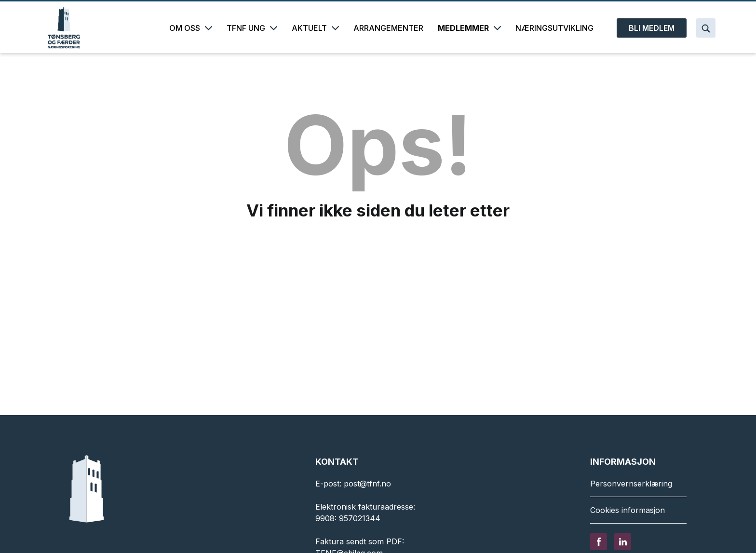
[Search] (706, 28)
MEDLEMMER (469, 28)
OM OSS (191, 28)
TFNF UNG (252, 28)
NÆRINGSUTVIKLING (554, 28)
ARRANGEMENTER (388, 28)
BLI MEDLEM (652, 28)
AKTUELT (315, 28)
